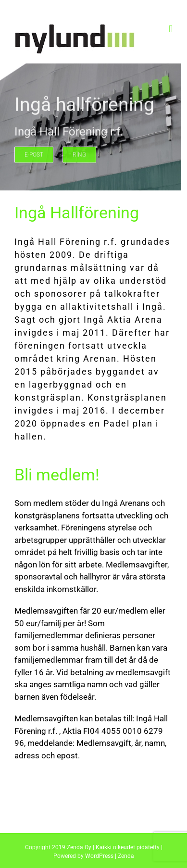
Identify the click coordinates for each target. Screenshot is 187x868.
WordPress (99, 856)
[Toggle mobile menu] (171, 29)
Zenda (126, 856)
